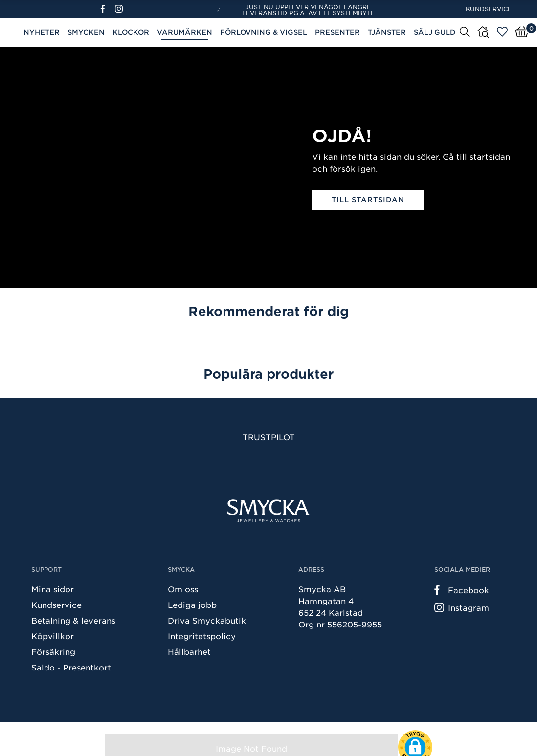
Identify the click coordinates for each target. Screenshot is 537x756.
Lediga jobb (192, 605)
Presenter (337, 32)
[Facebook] (107, 9)
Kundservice (489, 9)
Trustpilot (269, 437)
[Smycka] (268, 511)
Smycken (86, 32)
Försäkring (53, 651)
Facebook (462, 590)
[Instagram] (121, 9)
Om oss (183, 589)
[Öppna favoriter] (502, 32)
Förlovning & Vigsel (264, 32)
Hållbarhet (189, 651)
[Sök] (465, 31)
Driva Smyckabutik (207, 620)
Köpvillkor (53, 636)
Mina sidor (53, 589)
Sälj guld (435, 32)
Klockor (131, 32)
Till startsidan (368, 200)
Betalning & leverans (73, 620)
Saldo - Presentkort (71, 667)
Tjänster (387, 32)
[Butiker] (483, 32)
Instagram (462, 607)
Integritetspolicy (202, 636)
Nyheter (42, 32)
